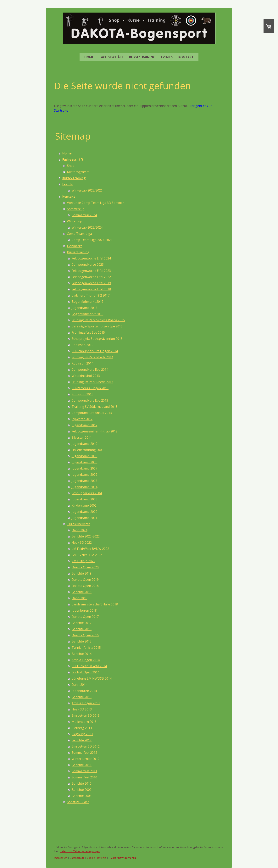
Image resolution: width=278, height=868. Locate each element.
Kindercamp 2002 (84, 505)
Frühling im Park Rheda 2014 (92, 357)
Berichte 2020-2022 (86, 536)
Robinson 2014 (82, 363)
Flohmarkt (74, 246)
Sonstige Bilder (78, 802)
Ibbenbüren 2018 (84, 610)
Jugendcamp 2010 (84, 444)
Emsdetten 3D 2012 (86, 746)
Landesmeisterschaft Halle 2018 (95, 604)
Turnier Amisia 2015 (86, 648)
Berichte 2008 (82, 796)
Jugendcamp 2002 (84, 512)
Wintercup (75, 221)
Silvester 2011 (82, 437)
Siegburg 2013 (82, 734)
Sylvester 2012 (82, 419)
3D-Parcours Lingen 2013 (90, 388)
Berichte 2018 (82, 592)
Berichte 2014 (82, 654)
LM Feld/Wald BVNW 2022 (90, 549)
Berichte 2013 (82, 697)
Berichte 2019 (82, 573)
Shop (71, 166)
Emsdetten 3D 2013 (86, 715)
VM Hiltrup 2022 (83, 561)
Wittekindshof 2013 (86, 376)
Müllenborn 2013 (84, 722)
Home (89, 57)
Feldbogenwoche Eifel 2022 (91, 277)
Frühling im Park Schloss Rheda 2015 (98, 320)
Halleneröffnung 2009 (88, 450)
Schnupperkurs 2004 (87, 493)
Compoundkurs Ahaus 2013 (92, 413)
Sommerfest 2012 (84, 753)
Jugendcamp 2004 (84, 487)
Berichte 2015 (82, 641)
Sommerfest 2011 (84, 771)
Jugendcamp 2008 (84, 462)
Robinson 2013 (82, 394)
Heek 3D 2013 (82, 709)
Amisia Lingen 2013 (86, 703)
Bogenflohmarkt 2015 (87, 314)
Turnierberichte (79, 524)
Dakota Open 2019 (85, 580)
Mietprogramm (78, 172)
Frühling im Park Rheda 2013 (92, 382)
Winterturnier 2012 (86, 759)
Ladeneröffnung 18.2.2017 (91, 295)
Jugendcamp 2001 (84, 518)
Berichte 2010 (82, 783)
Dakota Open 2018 (85, 586)
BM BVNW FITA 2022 (87, 555)
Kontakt (186, 57)
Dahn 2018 (79, 598)
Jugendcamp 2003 (84, 499)
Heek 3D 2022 (82, 542)
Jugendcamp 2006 (84, 475)
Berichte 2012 (82, 740)
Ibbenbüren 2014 (84, 691)
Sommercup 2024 (84, 215)
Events (167, 57)
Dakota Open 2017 (85, 617)
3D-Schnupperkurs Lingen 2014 (95, 351)
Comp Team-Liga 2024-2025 (92, 240)
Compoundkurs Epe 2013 (90, 400)
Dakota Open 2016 (85, 635)
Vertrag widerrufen (123, 858)
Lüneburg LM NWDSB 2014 (92, 678)
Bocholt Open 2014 (85, 672)
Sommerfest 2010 (84, 777)
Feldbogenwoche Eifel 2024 (91, 258)
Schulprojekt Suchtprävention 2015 (97, 339)
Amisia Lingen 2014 (86, 660)
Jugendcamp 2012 (84, 425)
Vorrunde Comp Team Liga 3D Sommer (95, 203)
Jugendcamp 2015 (84, 308)
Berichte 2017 (82, 623)
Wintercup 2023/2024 (87, 227)
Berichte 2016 (82, 629)
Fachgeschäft (111, 57)
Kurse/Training (142, 57)
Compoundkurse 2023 (88, 264)
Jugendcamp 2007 (84, 468)
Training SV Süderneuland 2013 (95, 407)
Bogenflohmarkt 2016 (87, 302)
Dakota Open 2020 (85, 567)
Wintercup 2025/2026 (87, 190)
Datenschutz (77, 858)
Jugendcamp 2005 (84, 481)
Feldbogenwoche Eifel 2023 (91, 271)
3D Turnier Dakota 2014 (89, 666)
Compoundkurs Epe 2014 (90, 370)
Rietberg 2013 (82, 728)
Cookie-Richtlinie (97, 858)
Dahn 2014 (79, 685)
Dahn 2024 (79, 530)
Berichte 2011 (82, 765)
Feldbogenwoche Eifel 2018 (91, 289)
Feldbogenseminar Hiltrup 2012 (95, 431)
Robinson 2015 (82, 345)
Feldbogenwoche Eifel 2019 (91, 283)
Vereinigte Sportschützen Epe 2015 (97, 326)
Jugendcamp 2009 (84, 456)
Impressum (61, 858)
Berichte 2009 (82, 790)
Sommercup (76, 209)
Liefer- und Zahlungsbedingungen (80, 851)
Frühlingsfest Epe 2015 (88, 332)
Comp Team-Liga (79, 234)
